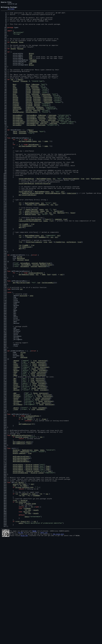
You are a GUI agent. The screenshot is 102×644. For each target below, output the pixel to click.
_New (14, 457)
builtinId (23, 354)
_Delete (16, 444)
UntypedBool (17, 138)
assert (15, 580)
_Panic (15, 459)
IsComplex (40, 128)
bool (22, 426)
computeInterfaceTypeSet (28, 264)
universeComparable (20, 567)
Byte (15, 157)
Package (20, 58)
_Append (16, 432)
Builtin (27, 613)
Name (25, 582)
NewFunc (28, 257)
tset (88, 214)
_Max (14, 453)
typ (20, 245)
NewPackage (25, 541)
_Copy (15, 442)
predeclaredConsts (36, 327)
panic (27, 619)
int (21, 346)
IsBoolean (35, 101)
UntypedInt (17, 140)
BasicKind (21, 309)
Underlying (71, 231)
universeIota (18, 557)
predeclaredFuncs (33, 498)
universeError (18, 565)
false (73, 255)
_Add (14, 471)
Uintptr (16, 122)
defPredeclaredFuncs (21, 553)
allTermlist (71, 290)
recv (21, 251)
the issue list (58, 639)
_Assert (16, 489)
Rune (15, 159)
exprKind (24, 428)
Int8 (14, 104)
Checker (30, 245)
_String (16, 483)
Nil (18, 338)
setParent (39, 219)
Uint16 (15, 116)
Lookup (26, 524)
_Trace (15, 491)
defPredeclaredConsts (21, 549)
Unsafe (13, 58)
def (20, 169)
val (61, 329)
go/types (11, 10)
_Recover (16, 467)
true (82, 214)
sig (20, 255)
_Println (16, 463)
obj (20, 243)
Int (14, 102)
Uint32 (15, 118)
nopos (34, 169)
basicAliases (34, 173)
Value (27, 311)
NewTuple (61, 255)
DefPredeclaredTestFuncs (21, 522)
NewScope (25, 539)
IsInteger (34, 102)
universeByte (18, 561)
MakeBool (42, 315)
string (20, 307)
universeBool (18, 559)
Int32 (15, 108)
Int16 (15, 106)
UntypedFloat (18, 143)
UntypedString (18, 147)
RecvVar (35, 251)
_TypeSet (58, 290)
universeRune (18, 563)
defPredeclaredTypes (21, 547)
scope (15, 600)
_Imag (15, 446)
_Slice (15, 479)
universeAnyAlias (26, 229)
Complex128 (17, 130)
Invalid (16, 97)
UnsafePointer (18, 134)
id (20, 500)
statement (42, 436)
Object (31, 63)
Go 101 (21, 637)
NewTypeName (27, 169)
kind (54, 329)
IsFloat (37, 124)
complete (76, 214)
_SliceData (17, 481)
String (15, 132)
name (46, 169)
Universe (14, 50)
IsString (37, 132)
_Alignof (16, 473)
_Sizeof (16, 477)
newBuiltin (26, 508)
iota (31, 354)
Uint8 (15, 114)
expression (42, 432)
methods (38, 262)
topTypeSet (96, 214)
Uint (14, 112)
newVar (28, 251)
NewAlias (25, 231)
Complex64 (17, 128)
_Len (14, 448)
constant (20, 311)
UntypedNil (17, 149)
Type (31, 65)
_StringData (17, 485)
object (23, 338)
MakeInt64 (42, 319)
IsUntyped (52, 138)
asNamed (24, 592)
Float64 (16, 126)
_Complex (16, 440)
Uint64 (15, 120)
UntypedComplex (19, 145)
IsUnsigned (46, 112)
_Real (15, 465)
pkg (30, 611)
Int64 (15, 110)
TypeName (33, 71)
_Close (15, 438)
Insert (23, 625)
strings (18, 584)
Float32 (16, 124)
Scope (21, 50)
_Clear (15, 436)
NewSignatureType (32, 255)
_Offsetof (17, 475)
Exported (22, 602)
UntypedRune (17, 141)
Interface (68, 214)
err (20, 257)
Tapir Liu (44, 637)
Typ (12, 95)
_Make (15, 450)
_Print (15, 461)
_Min (14, 455)
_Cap (14, 434)
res (20, 253)
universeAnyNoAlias (26, 214)
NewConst (25, 329)
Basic (20, 95)
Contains (25, 584)
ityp (21, 262)
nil (40, 169)
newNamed (42, 245)
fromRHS (25, 268)
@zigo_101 (24, 641)
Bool (14, 101)
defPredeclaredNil (20, 551)
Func (47, 262)
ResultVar (35, 253)
